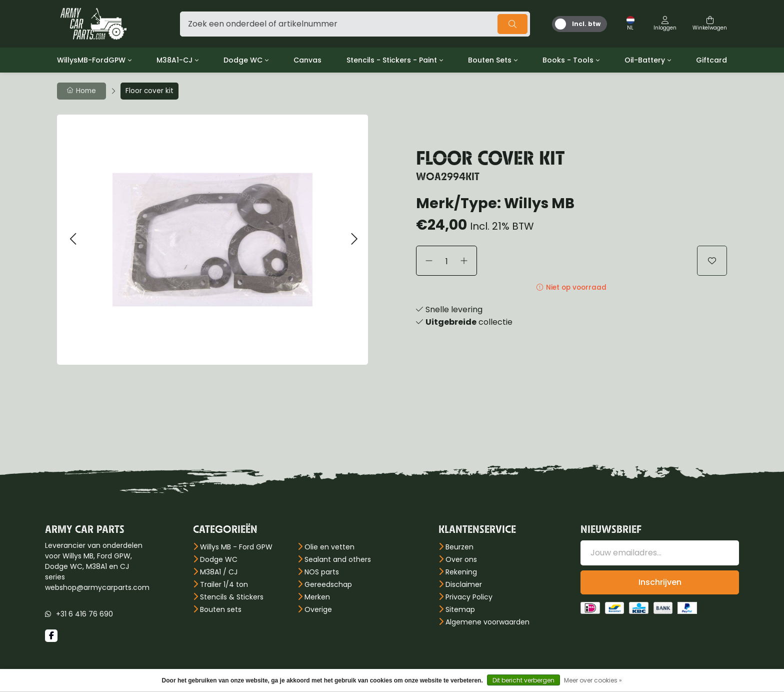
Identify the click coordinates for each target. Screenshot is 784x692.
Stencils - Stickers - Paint (392, 60)
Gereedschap (328, 584)
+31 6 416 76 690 (84, 614)
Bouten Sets (490, 60)
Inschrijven (660, 582)
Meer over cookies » (593, 680)
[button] (73, 239)
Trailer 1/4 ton (224, 584)
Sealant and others (338, 559)
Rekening (461, 572)
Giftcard (711, 60)
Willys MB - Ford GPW (236, 547)
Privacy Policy (469, 597)
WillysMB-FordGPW (91, 60)
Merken (317, 597)
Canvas (307, 60)
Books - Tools (568, 60)
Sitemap (460, 609)
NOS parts (322, 572)
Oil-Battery (645, 60)
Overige (318, 609)
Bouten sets (221, 609)
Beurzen (459, 547)
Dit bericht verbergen (523, 680)
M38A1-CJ (174, 60)
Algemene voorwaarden (487, 622)
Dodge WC (243, 60)
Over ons (461, 559)
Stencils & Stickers (232, 597)
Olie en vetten (329, 547)
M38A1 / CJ (219, 572)
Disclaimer (464, 584)
